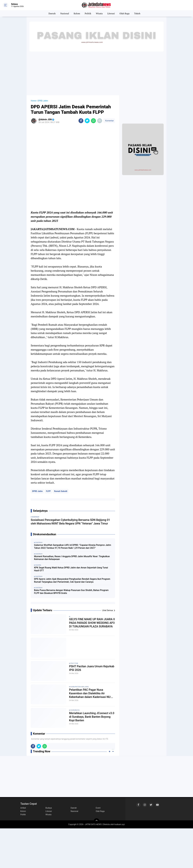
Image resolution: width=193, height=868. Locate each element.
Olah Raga (125, 13)
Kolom (77, 13)
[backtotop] (96, 821)
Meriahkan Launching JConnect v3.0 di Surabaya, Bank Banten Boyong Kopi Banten (92, 717)
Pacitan (74, 663)
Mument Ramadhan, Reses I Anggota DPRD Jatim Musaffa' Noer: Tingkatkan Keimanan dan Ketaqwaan (72, 558)
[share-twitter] (87, 121)
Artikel (23, 808)
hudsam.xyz (120, 824)
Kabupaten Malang (80, 687)
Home (33, 101)
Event (98, 808)
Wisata (99, 13)
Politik (88, 13)
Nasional (65, 13)
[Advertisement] (96, 73)
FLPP (48, 491)
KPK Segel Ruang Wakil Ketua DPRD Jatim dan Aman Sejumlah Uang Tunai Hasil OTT (71, 569)
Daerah (52, 13)
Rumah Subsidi (61, 491)
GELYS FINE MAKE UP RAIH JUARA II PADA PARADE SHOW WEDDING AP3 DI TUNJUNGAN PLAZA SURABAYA (92, 623)
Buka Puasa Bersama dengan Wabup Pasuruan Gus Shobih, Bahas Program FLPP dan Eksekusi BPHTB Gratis (71, 592)
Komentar (109, 121)
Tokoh (137, 13)
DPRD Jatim (37, 491)
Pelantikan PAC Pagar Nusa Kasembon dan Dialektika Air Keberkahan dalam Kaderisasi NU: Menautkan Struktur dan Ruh (90, 693)
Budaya (49, 808)
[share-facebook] (81, 121)
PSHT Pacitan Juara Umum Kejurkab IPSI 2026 (92, 668)
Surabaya (75, 710)
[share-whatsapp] (93, 121)
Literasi (111, 13)
